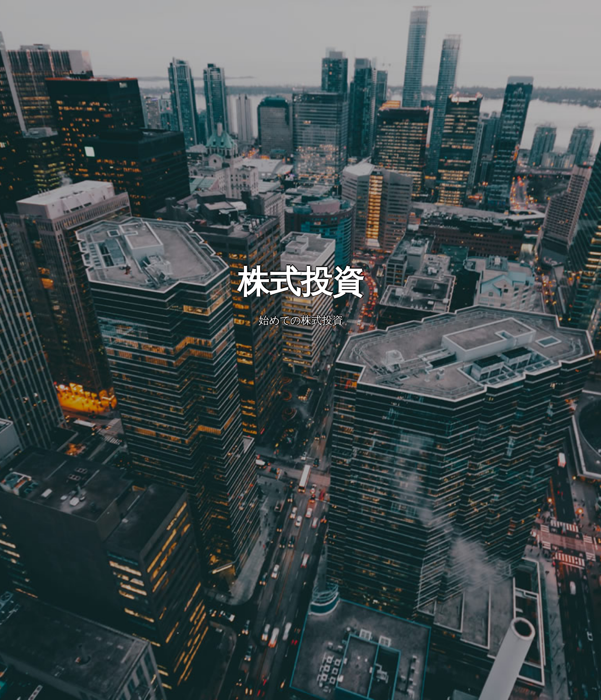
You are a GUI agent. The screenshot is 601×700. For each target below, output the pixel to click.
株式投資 (301, 282)
